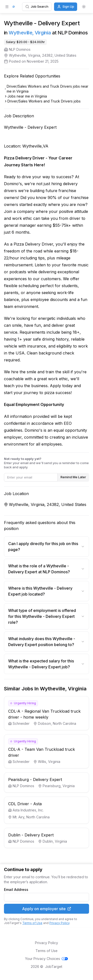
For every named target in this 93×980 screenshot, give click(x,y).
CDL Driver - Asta (25, 804)
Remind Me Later (73, 477)
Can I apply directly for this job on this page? (46, 547)
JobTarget (54, 967)
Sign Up (66, 6)
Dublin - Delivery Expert (31, 835)
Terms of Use (32, 923)
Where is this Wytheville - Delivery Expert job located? (46, 591)
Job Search (37, 6)
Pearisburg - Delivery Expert (35, 779)
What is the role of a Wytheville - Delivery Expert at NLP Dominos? (46, 569)
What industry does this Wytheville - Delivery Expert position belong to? (46, 642)
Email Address (16, 890)
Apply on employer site (47, 909)
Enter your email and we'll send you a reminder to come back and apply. (46, 463)
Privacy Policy (59, 923)
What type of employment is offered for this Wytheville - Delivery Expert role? (46, 616)
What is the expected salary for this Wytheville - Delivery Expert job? (46, 664)
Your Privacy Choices (46, 959)
